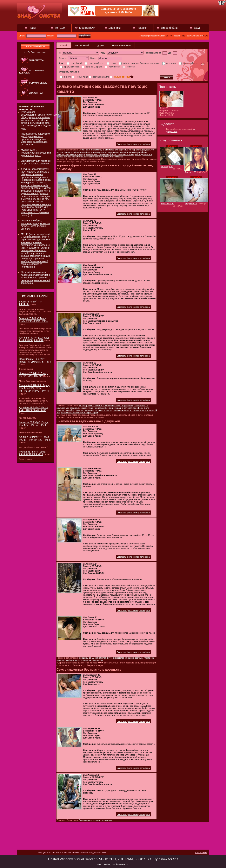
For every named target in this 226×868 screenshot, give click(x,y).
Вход (197, 28)
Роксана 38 (191, 172)
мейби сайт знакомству (90, 150)
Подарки (142, 28)
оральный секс (69, 67)
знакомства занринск (123, 658)
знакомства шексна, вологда (71, 154)
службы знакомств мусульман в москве (104, 157)
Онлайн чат (36, 93)
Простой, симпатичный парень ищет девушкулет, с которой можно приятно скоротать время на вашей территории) (36, 278)
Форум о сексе (38, 83)
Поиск (33, 28)
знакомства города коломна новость (93, 410)
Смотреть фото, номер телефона (133, 144)
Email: (33, 36)
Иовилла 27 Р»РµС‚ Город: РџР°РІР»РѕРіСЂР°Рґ (33, 375)
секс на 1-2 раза (92, 67)
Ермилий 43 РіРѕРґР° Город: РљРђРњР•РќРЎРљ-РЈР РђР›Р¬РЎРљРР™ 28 (35, 388)
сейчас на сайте (99, 77)
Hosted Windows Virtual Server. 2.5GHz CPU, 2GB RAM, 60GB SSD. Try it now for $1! (113, 859)
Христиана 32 (168, 204)
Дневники (115, 28)
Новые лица (80, 77)
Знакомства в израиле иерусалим (96, 820)
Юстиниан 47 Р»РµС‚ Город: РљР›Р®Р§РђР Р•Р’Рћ (34, 339)
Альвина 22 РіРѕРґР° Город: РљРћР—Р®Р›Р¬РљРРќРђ (35, 438)
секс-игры (169, 63)
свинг (112, 63)
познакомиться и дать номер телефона (128, 152)
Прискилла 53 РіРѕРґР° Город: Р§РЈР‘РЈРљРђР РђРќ (35, 360)
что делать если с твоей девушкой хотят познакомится (105, 151)
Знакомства (36, 60)
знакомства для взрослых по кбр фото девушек (126, 150)
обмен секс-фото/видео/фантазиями (139, 63)
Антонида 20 (167, 166)
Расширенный (82, 45)
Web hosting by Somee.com (113, 864)
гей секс (129, 67)
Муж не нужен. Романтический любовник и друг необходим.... (36, 153)
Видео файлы (169, 28)
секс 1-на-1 (74, 63)
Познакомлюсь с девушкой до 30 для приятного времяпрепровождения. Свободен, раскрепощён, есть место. (35, 139)
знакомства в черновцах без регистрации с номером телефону (111, 408)
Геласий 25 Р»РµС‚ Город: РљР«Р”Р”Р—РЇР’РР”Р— (34, 320)
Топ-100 (60, 28)
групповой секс (94, 63)
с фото (65, 77)
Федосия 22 (191, 204)
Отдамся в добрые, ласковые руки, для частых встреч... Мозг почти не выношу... (36, 225)
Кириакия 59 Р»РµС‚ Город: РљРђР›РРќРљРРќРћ (34, 424)
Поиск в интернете (121, 45)
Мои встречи (87, 28)
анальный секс (188, 63)
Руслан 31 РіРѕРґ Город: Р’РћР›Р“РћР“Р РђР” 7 (32, 453)
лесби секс (112, 67)
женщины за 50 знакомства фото (95, 658)
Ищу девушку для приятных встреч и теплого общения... (36, 162)
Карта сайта (201, 852)
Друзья (101, 45)
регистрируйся (35, 46)
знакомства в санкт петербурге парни (79, 413)
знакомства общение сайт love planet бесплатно (110, 154)
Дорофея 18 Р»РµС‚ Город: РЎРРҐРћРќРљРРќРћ (34, 409)
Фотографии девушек (31, 72)
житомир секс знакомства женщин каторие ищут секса (106, 406)
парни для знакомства (92, 660)
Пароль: (62, 36)
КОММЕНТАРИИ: (35, 296)
